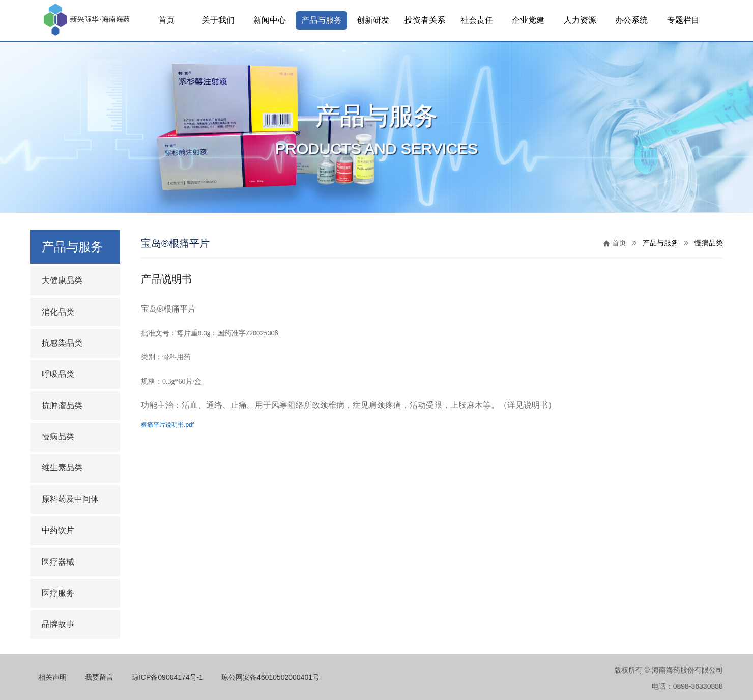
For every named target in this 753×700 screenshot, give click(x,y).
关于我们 (218, 20)
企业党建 (528, 20)
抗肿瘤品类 (62, 405)
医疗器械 (58, 562)
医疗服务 (58, 593)
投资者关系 (425, 20)
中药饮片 (58, 530)
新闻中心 (270, 20)
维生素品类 (62, 468)
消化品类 (58, 312)
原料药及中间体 (70, 499)
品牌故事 (58, 624)
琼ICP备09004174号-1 (167, 677)
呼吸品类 (58, 374)
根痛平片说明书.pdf (167, 425)
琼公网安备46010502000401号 (270, 677)
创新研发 (373, 20)
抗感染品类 (62, 343)
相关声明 (52, 677)
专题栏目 (683, 20)
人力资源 (580, 20)
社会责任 (477, 20)
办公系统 (631, 20)
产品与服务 (322, 20)
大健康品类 (62, 280)
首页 (166, 20)
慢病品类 (58, 437)
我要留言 (99, 677)
